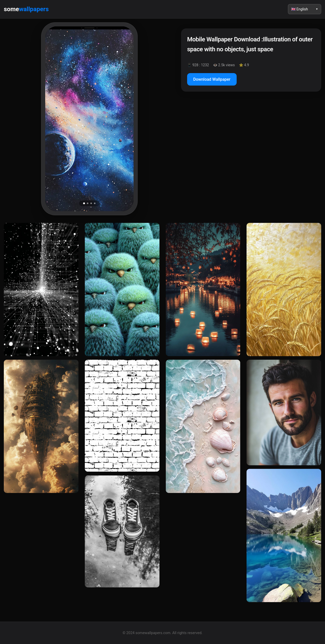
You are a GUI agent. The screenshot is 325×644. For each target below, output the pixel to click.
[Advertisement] (251, 139)
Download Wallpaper (212, 79)
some (26, 9)
